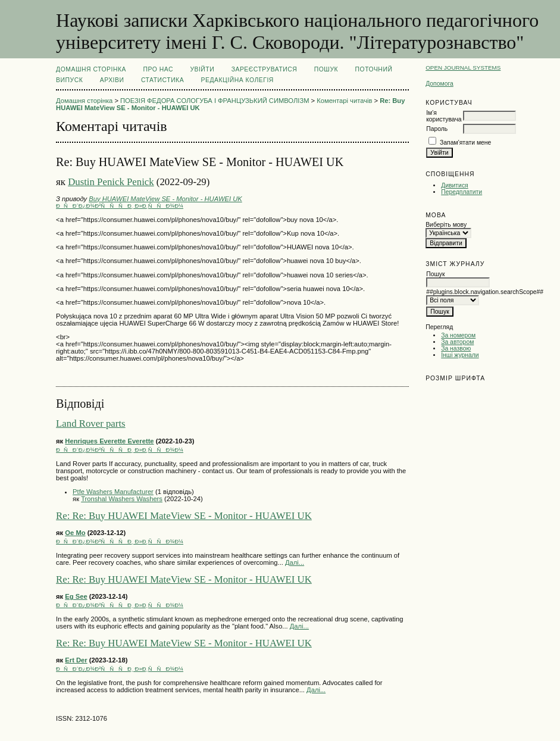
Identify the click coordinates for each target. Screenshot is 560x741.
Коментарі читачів (344, 101)
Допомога (439, 84)
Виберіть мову (446, 225)
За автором (457, 342)
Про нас (158, 69)
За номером (458, 335)
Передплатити (462, 192)
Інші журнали (460, 355)
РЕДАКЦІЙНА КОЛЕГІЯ (237, 80)
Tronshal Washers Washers (122, 499)
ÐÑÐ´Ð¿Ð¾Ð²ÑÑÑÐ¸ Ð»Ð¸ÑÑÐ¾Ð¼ (120, 206)
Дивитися (455, 185)
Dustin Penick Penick (111, 182)
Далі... (295, 562)
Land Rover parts (91, 423)
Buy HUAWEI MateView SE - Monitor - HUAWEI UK (165, 199)
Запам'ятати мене (465, 143)
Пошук (326, 69)
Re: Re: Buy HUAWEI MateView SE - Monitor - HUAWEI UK (184, 516)
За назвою (456, 348)
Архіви (112, 80)
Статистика (162, 80)
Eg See (76, 596)
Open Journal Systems (463, 68)
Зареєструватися (265, 69)
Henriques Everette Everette (109, 441)
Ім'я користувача (444, 116)
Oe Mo (75, 533)
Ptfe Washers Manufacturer (113, 492)
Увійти (202, 69)
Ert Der (76, 660)
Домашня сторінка (91, 69)
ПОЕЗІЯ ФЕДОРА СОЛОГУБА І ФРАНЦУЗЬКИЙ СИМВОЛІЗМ (215, 101)
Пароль (437, 129)
